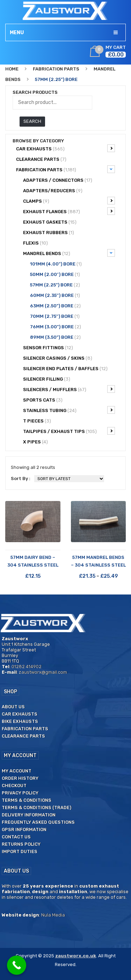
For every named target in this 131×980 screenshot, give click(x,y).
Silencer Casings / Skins (58, 358)
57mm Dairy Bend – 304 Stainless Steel (33, 561)
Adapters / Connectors (58, 180)
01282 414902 (27, 667)
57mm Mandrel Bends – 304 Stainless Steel (98, 561)
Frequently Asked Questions (38, 822)
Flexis (35, 243)
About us (13, 707)
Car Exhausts (65, 148)
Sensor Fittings (48, 348)
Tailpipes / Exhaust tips (69, 431)
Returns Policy (21, 844)
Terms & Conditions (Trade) (37, 807)
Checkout (14, 786)
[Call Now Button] (17, 965)
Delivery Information (29, 815)
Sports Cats (43, 400)
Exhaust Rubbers (49, 233)
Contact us (16, 837)
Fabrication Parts (56, 69)
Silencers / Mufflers (69, 389)
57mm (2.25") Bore (55, 285)
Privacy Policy (20, 793)
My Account (17, 771)
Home (12, 69)
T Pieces (37, 421)
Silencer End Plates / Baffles (65, 369)
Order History (20, 778)
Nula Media (53, 915)
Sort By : (21, 478)
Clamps (69, 201)
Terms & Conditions (27, 800)
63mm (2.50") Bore (55, 306)
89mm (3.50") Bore (55, 337)
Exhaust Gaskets (50, 222)
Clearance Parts (23, 736)
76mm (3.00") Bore (56, 327)
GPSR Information (24, 829)
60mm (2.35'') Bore (55, 295)
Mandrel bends (69, 253)
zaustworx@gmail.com (43, 672)
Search (32, 121)
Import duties (20, 851)
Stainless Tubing (69, 410)
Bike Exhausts (20, 721)
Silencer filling (47, 379)
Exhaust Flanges (69, 211)
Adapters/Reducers (53, 191)
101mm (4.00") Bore (56, 264)
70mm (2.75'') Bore (55, 316)
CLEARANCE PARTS (41, 159)
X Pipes (35, 442)
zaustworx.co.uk (76, 956)
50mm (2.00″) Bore (55, 274)
